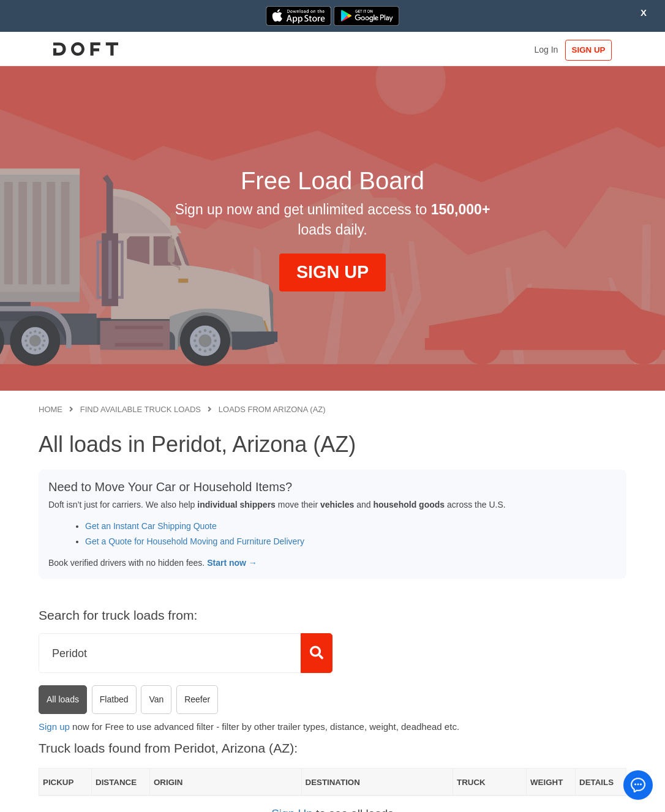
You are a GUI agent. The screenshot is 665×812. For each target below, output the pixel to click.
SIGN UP (589, 50)
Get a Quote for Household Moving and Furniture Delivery (195, 541)
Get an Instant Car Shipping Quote (151, 526)
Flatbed (114, 699)
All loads (63, 699)
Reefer (197, 699)
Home (51, 409)
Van (156, 699)
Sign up (54, 727)
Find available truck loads (141, 409)
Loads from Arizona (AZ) (272, 409)
